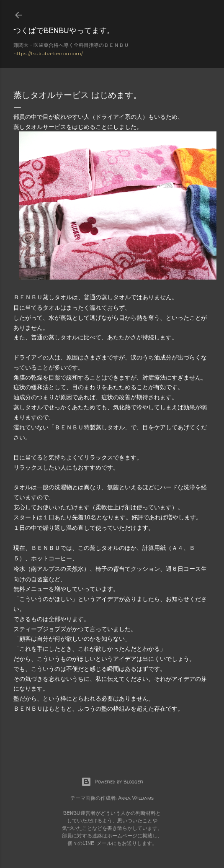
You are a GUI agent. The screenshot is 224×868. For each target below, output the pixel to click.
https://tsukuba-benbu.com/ (48, 53)
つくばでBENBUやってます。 (64, 30)
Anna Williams (136, 798)
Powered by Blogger (112, 782)
